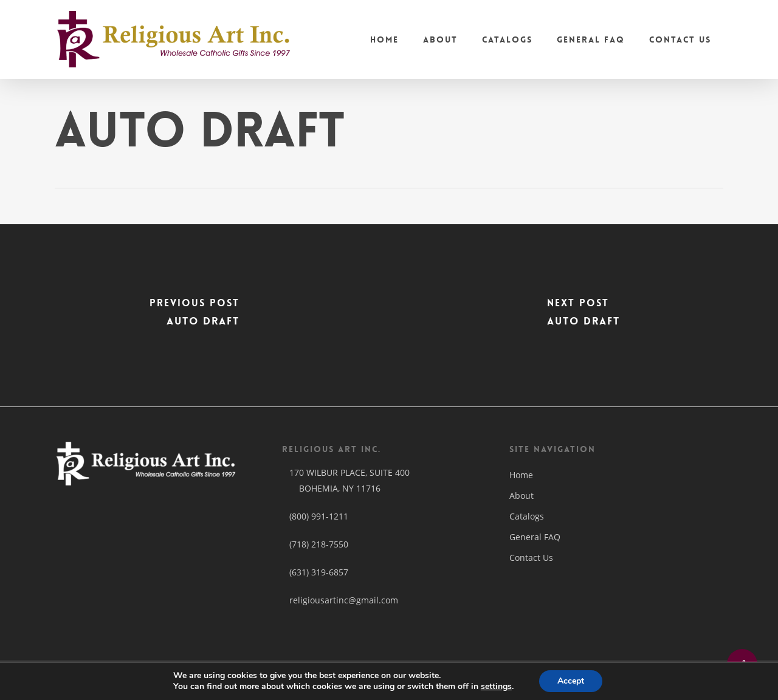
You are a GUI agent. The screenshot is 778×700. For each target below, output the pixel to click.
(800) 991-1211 (319, 516)
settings (496, 687)
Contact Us (531, 558)
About (522, 496)
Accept (571, 681)
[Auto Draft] (194, 315)
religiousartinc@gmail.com (340, 600)
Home (521, 475)
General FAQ (535, 537)
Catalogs (527, 516)
